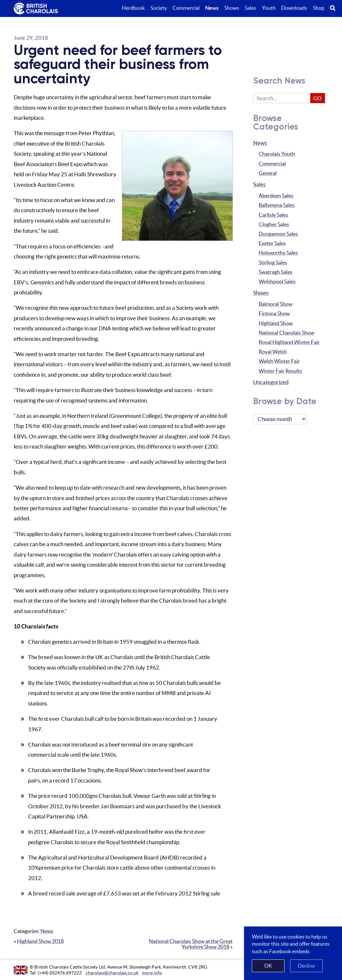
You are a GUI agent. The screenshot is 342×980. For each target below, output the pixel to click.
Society (159, 8)
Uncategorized (271, 382)
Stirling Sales (273, 263)
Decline (306, 966)
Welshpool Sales (277, 282)
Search (336, 8)
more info (152, 973)
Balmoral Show (276, 304)
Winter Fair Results (280, 371)
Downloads (294, 8)
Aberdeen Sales (276, 196)
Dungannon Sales (278, 234)
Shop (319, 8)
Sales (259, 184)
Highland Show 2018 (40, 941)
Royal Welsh (273, 352)
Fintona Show (274, 314)
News (47, 931)
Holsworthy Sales (278, 253)
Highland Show (276, 323)
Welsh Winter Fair (279, 361)
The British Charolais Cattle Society (35, 9)
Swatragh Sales (276, 272)
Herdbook (133, 8)
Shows (261, 293)
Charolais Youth (277, 154)
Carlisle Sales (273, 215)
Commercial (272, 164)
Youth (269, 8)
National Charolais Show (286, 333)
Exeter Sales (272, 243)
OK (268, 966)
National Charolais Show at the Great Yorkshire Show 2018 (191, 944)
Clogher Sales (274, 224)
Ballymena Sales (277, 205)
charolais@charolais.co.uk (112, 973)
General (268, 173)
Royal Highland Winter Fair (289, 342)
